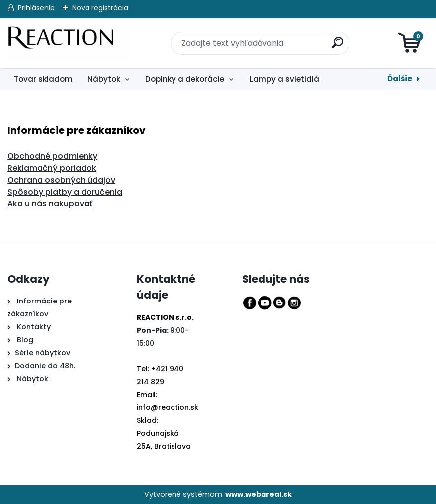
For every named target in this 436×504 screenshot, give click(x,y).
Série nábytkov (43, 353)
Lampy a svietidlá (284, 79)
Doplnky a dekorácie (185, 79)
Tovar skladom (43, 79)
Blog (24, 340)
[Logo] (68, 43)
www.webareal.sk (259, 494)
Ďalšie (400, 78)
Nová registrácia (100, 8)
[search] (331, 37)
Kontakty (34, 327)
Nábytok (104, 79)
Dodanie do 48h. (45, 366)
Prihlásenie (36, 8)
